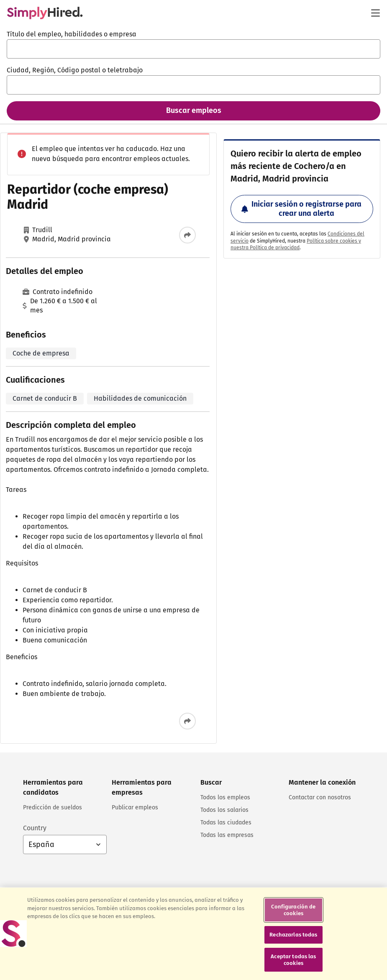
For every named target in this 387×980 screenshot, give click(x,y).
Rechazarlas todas (293, 957)
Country (35, 828)
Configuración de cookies (293, 932)
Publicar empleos (135, 807)
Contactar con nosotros (320, 797)
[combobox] (193, 49)
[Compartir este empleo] (187, 235)
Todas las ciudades (226, 823)
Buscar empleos (194, 110)
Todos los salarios (224, 810)
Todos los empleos (225, 797)
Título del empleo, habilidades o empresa (72, 34)
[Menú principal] (375, 13)
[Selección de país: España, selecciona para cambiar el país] (65, 844)
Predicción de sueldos (53, 807)
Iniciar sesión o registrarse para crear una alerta (301, 209)
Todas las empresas (227, 835)
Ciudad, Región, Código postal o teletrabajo (75, 70)
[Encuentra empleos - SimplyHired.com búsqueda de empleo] (45, 13)
